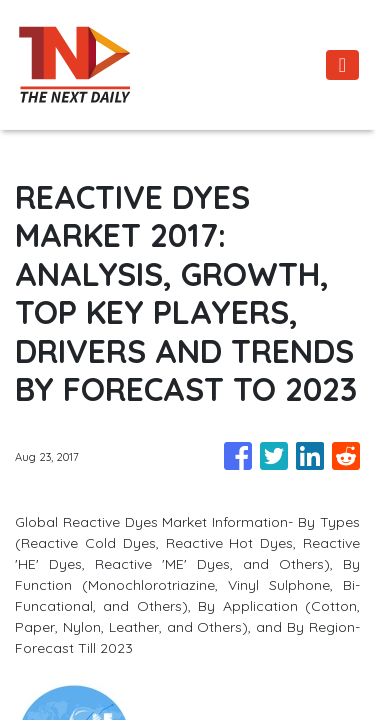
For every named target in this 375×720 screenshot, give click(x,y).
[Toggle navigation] (342, 65)
